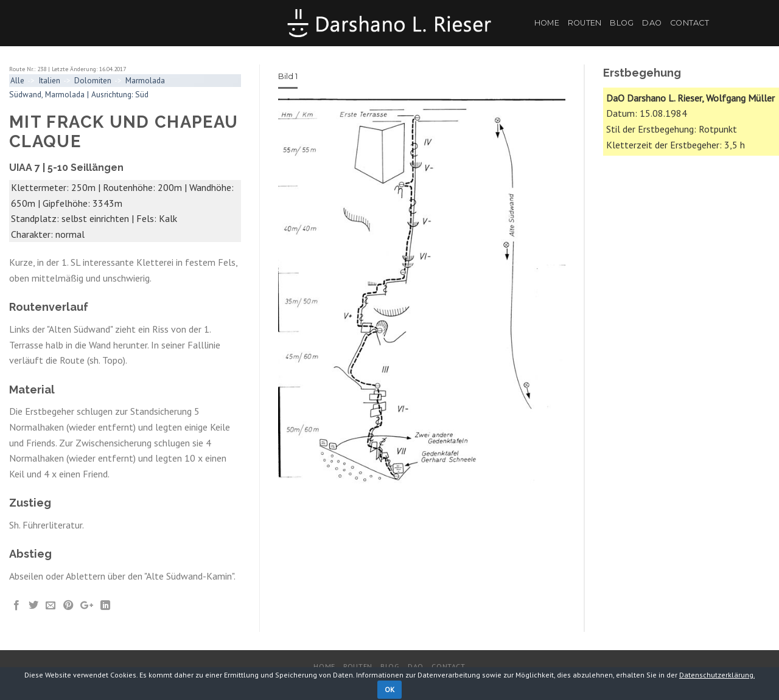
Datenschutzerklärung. (717, 675)
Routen (585, 23)
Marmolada (145, 80)
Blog (622, 23)
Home (547, 23)
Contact (690, 23)
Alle (17, 80)
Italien (49, 80)
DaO (652, 23)
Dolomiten (93, 80)
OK (390, 689)
